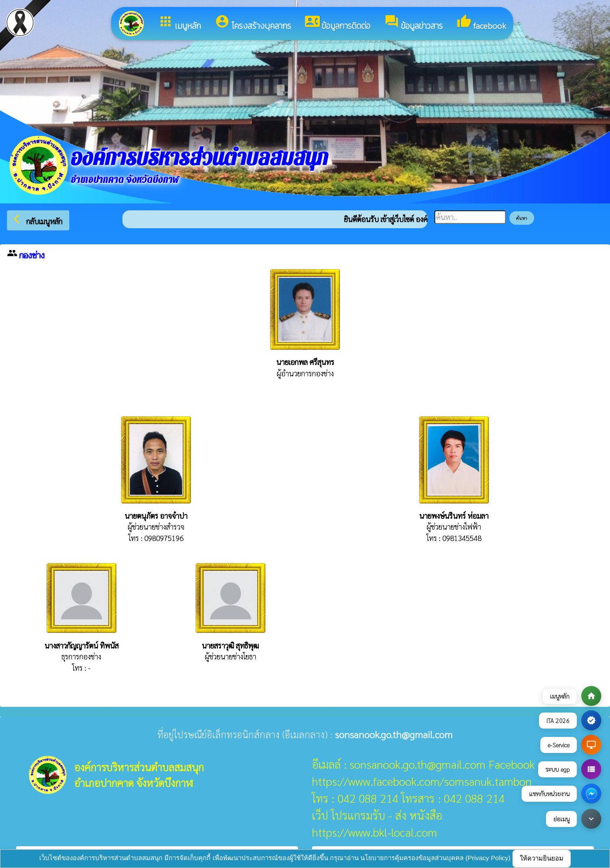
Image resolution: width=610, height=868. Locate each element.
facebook (481, 23)
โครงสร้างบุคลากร (253, 23)
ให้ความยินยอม (542, 858)
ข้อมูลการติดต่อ (338, 23)
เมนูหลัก (180, 23)
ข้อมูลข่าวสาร (413, 23)
